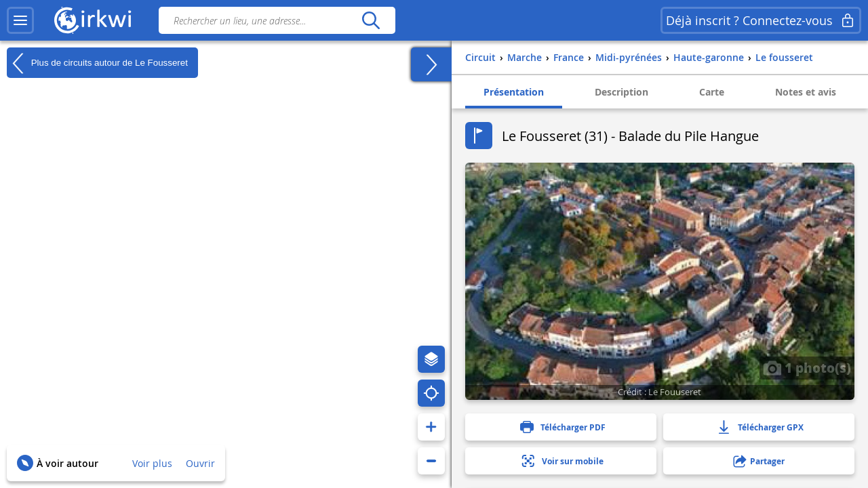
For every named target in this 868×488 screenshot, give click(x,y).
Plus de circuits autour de (97, 63)
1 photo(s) (807, 367)
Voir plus (152, 463)
